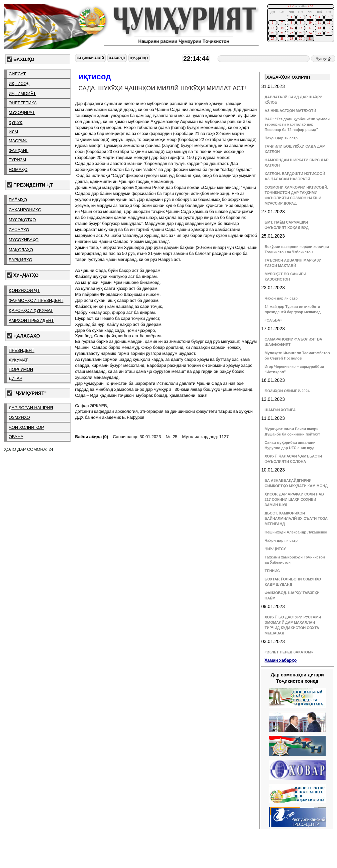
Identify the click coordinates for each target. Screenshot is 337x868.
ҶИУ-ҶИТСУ (275, 549)
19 (328, 28)
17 (310, 28)
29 (291, 39)
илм (13, 132)
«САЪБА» (273, 320)
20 (272, 33)
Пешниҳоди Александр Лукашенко (296, 532)
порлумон (21, 369)
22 (291, 33)
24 (310, 33)
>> (312, 6)
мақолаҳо (21, 250)
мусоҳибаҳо (24, 240)
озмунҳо (19, 417)
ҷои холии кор (26, 427)
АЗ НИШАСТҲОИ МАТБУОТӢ (290, 111)
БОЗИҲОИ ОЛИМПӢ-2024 (287, 391)
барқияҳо (21, 260)
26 (328, 33)
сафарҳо (19, 230)
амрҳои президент (31, 320)
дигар (16, 378)
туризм (17, 160)
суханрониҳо (25, 210)
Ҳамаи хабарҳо (281, 660)
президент (22, 350)
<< (289, 6)
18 (319, 28)
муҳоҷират (22, 112)
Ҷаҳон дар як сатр (281, 138)
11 (319, 23)
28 (282, 39)
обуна (16, 437)
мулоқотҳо (22, 220)
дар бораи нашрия (31, 408)
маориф (18, 141)
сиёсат (17, 74)
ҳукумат (18, 360)
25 (319, 33)
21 (282, 33)
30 (300, 39)
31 (310, 39)
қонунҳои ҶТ (24, 290)
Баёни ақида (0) (92, 437)
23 (300, 33)
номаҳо (18, 169)
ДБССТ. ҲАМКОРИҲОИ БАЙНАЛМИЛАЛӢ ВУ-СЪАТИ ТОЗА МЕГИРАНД (296, 518)
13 (272, 28)
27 (272, 39)
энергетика (23, 103)
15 (291, 28)
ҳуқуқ (16, 122)
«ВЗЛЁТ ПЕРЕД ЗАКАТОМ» (289, 652)
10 (310, 23)
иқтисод (19, 83)
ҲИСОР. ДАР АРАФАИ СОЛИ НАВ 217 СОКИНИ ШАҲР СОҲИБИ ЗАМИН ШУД (294, 499)
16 (300, 28)
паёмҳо (18, 200)
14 (282, 28)
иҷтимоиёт (22, 93)
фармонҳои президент (36, 300)
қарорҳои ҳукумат (31, 310)
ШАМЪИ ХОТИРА (280, 410)
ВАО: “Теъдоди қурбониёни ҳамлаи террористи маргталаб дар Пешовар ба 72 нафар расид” (297, 124)
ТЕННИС (272, 571)
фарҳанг (19, 150)
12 (328, 23)
